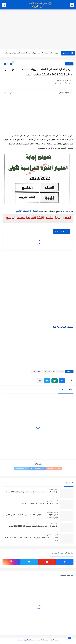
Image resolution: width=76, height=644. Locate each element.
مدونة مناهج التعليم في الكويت (29, 640)
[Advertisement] (38, 30)
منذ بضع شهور (51, 489)
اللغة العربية (37, 372)
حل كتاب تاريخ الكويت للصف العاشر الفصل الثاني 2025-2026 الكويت (33, 526)
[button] (62, 381)
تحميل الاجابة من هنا (63, 327)
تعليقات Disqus (22, 469)
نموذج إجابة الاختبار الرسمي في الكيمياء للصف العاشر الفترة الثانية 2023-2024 (32, 539)
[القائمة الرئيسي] (72, 5)
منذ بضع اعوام (52, 512)
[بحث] (4, 5)
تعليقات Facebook (38, 469)
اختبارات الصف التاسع (27, 211)
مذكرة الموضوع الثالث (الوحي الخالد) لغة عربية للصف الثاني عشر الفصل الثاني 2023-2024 (32, 516)
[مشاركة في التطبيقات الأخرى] (40, 381)
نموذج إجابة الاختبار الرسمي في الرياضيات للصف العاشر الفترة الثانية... (31, 53)
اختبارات (69, 64)
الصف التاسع (49, 372)
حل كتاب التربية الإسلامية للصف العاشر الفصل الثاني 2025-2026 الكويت (32, 492)
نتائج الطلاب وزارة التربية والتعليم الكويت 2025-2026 (39, 504)
